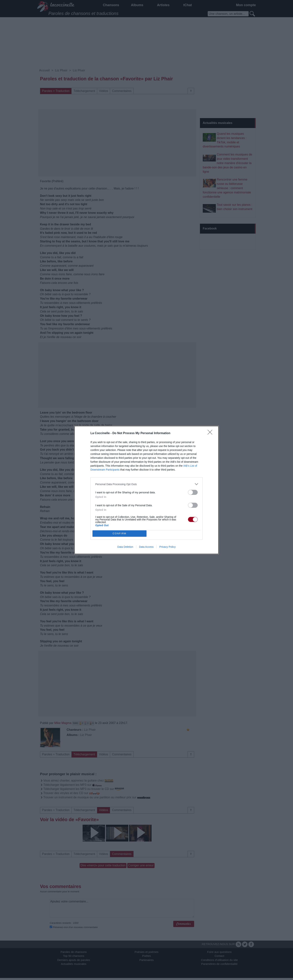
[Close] (211, 433)
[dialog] (146, 490)
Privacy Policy (168, 547)
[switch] (193, 492)
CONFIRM (119, 534)
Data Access (146, 547)
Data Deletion (125, 547)
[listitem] (146, 484)
